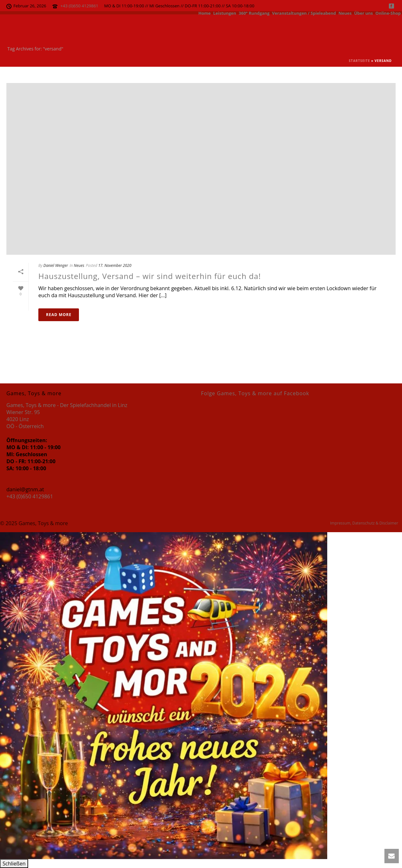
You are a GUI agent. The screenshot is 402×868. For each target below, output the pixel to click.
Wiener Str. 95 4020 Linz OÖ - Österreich (25, 419)
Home (205, 13)
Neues (345, 13)
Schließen (14, 864)
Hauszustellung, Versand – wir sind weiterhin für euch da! (150, 276)
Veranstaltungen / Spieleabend (304, 13)
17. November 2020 (115, 265)
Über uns (363, 13)
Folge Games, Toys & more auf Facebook (255, 393)
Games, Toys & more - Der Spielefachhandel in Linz (67, 405)
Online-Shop (388, 13)
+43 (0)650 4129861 (79, 6)
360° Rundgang (254, 13)
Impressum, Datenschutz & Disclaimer (364, 523)
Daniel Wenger (56, 265)
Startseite (359, 61)
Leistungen (225, 13)
